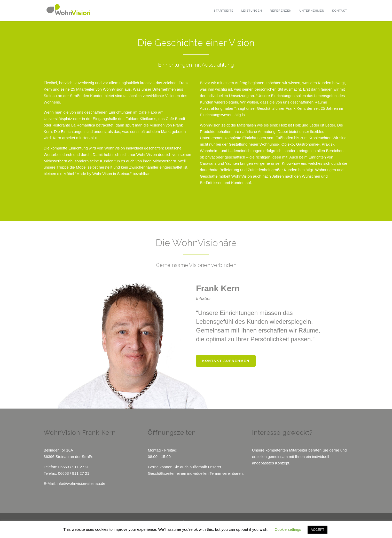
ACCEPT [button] (317, 530)
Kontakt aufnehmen (226, 361)
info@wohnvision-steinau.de (81, 483)
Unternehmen (312, 11)
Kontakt (340, 11)
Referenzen (281, 11)
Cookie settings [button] (288, 529)
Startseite (224, 11)
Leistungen (252, 11)
